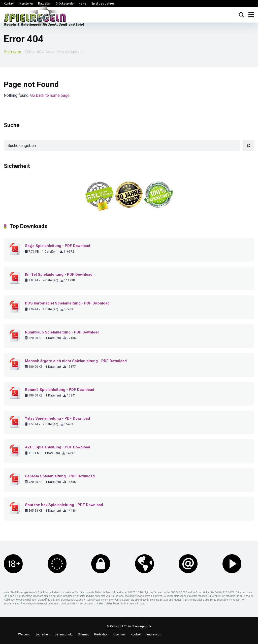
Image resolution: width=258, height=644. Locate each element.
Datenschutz (64, 634)
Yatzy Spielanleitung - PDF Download (57, 418)
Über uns (120, 634)
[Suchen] (248, 146)
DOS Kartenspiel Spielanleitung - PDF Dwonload (67, 303)
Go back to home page (50, 95)
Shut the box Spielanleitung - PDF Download (64, 505)
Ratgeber (44, 4)
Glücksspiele (65, 4)
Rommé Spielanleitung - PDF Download (60, 390)
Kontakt (9, 4)
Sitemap (84, 634)
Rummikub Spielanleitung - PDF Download (62, 332)
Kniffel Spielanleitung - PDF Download (59, 274)
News (83, 4)
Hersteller (26, 4)
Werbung (24, 634)
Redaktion (101, 634)
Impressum (154, 634)
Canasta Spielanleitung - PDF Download (60, 476)
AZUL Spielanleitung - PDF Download (58, 447)
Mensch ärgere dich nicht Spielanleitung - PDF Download (76, 361)
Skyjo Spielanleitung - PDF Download (58, 246)
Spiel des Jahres (103, 4)
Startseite (12, 52)
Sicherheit (43, 634)
